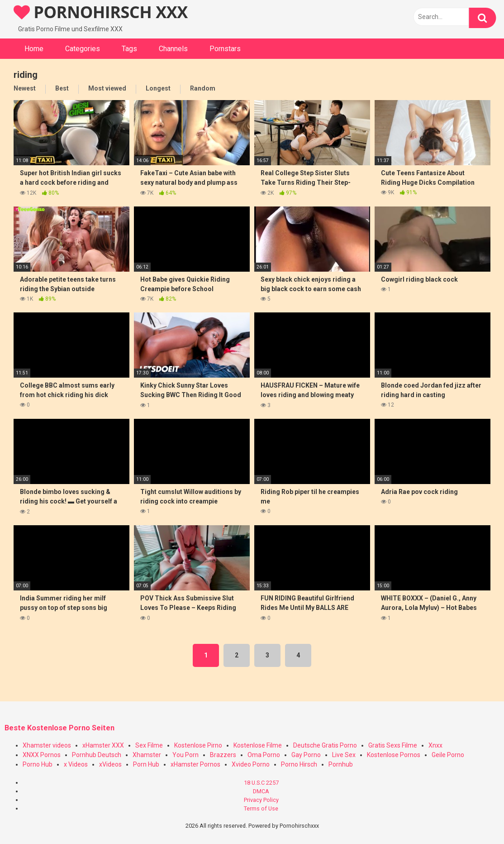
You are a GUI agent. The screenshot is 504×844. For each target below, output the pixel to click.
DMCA (261, 791)
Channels (173, 49)
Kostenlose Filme (258, 745)
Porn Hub (146, 764)
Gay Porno (306, 755)
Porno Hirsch (299, 764)
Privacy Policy (261, 800)
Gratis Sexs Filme (393, 745)
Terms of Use (261, 808)
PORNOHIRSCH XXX (101, 12)
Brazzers (223, 755)
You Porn (185, 755)
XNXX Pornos (42, 755)
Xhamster (147, 755)
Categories (83, 49)
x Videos (76, 764)
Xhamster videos (47, 745)
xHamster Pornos (195, 764)
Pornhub (341, 764)
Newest (25, 88)
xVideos (110, 764)
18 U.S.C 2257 (261, 783)
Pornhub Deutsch (97, 755)
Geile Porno (448, 755)
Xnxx (435, 745)
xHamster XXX (103, 745)
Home (34, 49)
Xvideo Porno (251, 764)
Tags (129, 49)
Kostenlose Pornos (394, 755)
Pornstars (225, 49)
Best (62, 88)
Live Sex (344, 755)
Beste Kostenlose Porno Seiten (59, 728)
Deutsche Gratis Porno (325, 745)
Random (203, 88)
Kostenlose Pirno (198, 745)
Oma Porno (264, 755)
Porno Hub (38, 764)
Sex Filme (149, 745)
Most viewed (107, 88)
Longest (158, 88)
